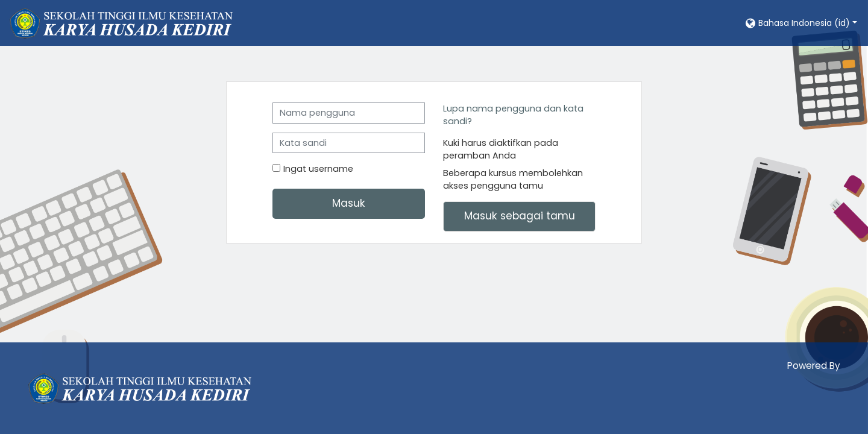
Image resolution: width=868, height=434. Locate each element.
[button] (800, 23)
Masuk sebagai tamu (520, 216)
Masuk (349, 203)
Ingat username (318, 169)
